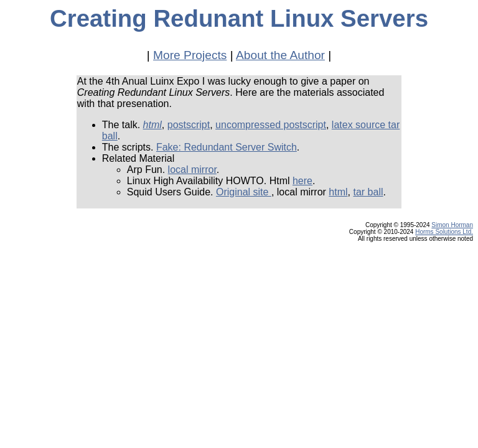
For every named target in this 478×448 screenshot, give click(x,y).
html (152, 125)
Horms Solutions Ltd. (444, 232)
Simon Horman (452, 225)
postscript (189, 125)
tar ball (368, 192)
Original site (244, 192)
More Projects (190, 55)
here (302, 181)
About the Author (280, 55)
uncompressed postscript (271, 125)
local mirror (192, 170)
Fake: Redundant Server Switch (227, 147)
